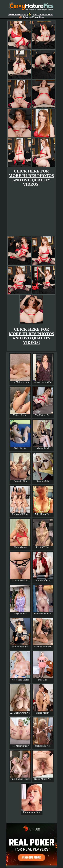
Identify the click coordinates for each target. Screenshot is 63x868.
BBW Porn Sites (17, 14)
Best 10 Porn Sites (41, 14)
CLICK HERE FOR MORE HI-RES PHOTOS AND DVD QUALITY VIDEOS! (31, 178)
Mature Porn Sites (31, 17)
